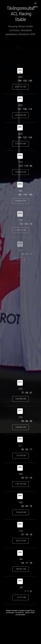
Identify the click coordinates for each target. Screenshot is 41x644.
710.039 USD (20, 456)
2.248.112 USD (20, 233)
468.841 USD (20, 569)
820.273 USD (20, 541)
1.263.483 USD (20, 399)
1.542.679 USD (20, 173)
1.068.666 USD (20, 427)
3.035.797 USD (20, 87)
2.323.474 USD (20, 144)
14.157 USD (20, 597)
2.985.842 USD (20, 202)
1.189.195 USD (20, 484)
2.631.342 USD (20, 115)
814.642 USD (20, 512)
